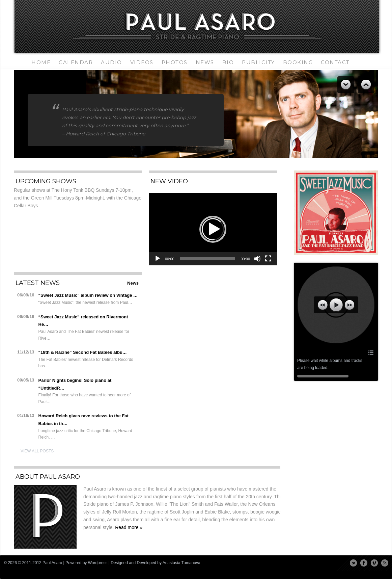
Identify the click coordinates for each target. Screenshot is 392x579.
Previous (346, 85)
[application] (213, 229)
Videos (142, 62)
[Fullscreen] (268, 259)
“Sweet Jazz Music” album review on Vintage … (88, 295)
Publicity (258, 62)
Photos (175, 62)
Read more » (129, 527)
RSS (385, 563)
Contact (335, 62)
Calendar (76, 62)
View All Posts (37, 451)
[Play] (158, 259)
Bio (228, 62)
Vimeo (374, 563)
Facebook (364, 563)
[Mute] (257, 259)
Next (366, 85)
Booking (298, 62)
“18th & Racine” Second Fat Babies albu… (83, 352)
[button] (213, 229)
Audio (111, 62)
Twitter (353, 563)
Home (41, 62)
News (205, 62)
